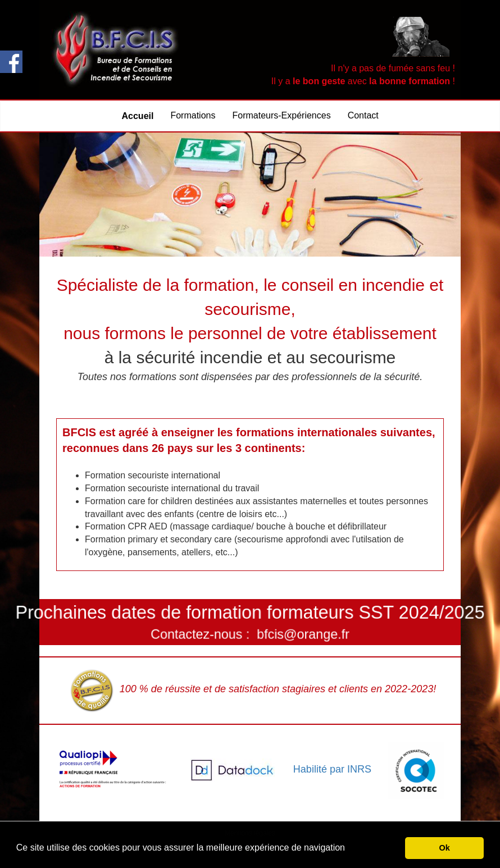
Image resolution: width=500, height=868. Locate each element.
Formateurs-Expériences (281, 115)
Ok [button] (445, 848)
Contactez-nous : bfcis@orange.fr (250, 632)
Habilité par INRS (332, 769)
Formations (193, 115)
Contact (363, 115)
